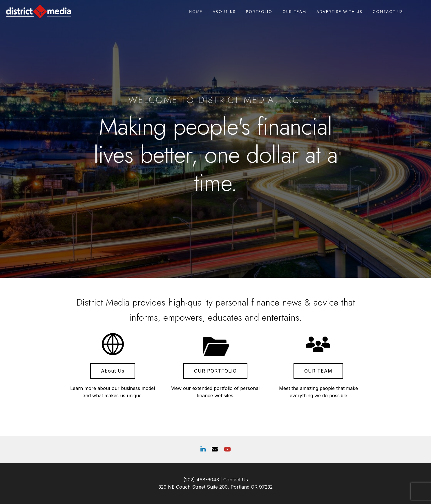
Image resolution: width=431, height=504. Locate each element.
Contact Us (388, 12)
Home (196, 12)
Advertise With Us (339, 12)
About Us (224, 12)
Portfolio (259, 12)
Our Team (294, 12)
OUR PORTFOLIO (215, 371)
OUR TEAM (318, 371)
